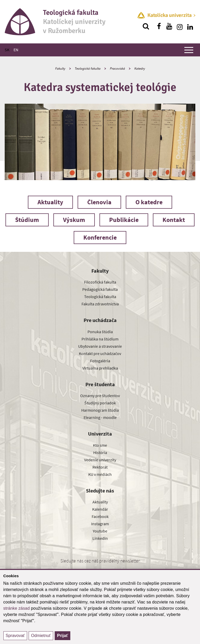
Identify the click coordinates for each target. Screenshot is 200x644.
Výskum (74, 220)
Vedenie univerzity (100, 460)
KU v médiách (100, 474)
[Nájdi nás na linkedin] (190, 26)
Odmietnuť (41, 636)
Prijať (63, 636)
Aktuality (50, 202)
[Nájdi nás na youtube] (169, 26)
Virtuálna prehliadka (100, 368)
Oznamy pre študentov (100, 396)
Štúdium (27, 220)
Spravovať (15, 636)
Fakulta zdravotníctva (100, 304)
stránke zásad (17, 608)
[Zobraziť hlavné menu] (189, 50)
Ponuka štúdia (100, 332)
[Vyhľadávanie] (146, 26)
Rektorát (100, 467)
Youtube (100, 531)
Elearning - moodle (100, 417)
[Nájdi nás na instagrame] (180, 26)
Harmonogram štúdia (100, 410)
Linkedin (100, 538)
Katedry (140, 68)
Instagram (100, 524)
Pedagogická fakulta (100, 289)
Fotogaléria (100, 361)
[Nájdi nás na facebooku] (159, 26)
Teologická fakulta (88, 68)
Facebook (100, 516)
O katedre (149, 202)
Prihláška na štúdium (100, 339)
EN (16, 50)
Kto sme (100, 445)
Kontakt (174, 220)
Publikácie (124, 220)
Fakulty (60, 68)
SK (7, 50)
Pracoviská (117, 68)
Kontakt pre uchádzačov (100, 353)
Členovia (99, 202)
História (100, 452)
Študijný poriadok (100, 403)
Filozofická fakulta (100, 282)
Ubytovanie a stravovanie (100, 346)
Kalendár (100, 509)
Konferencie (100, 237)
